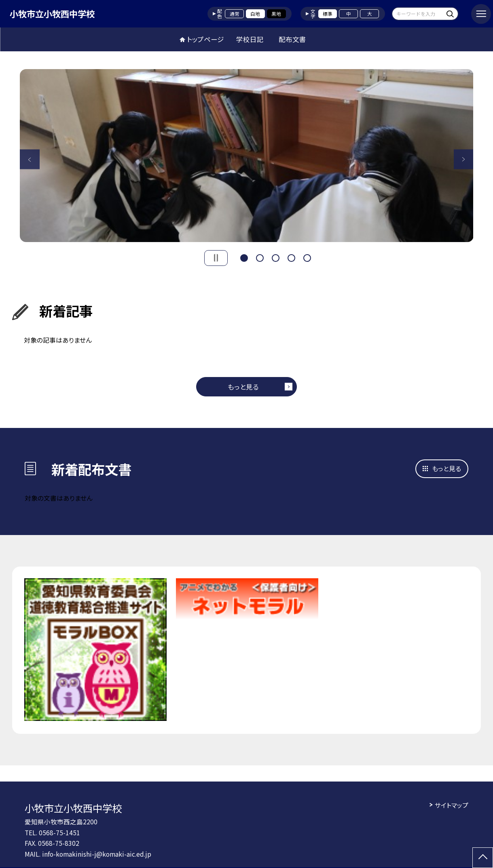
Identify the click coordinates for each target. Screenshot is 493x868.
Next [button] (464, 159)
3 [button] (276, 257)
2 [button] (260, 257)
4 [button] (292, 257)
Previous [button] (30, 159)
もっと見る (243, 387)
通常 (235, 14)
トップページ (205, 39)
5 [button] (307, 257)
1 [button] (244, 257)
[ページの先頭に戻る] (483, 858)
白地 (255, 14)
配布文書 (292, 39)
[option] (247, 156)
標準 (328, 14)
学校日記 (250, 39)
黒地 (276, 14)
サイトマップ (452, 805)
